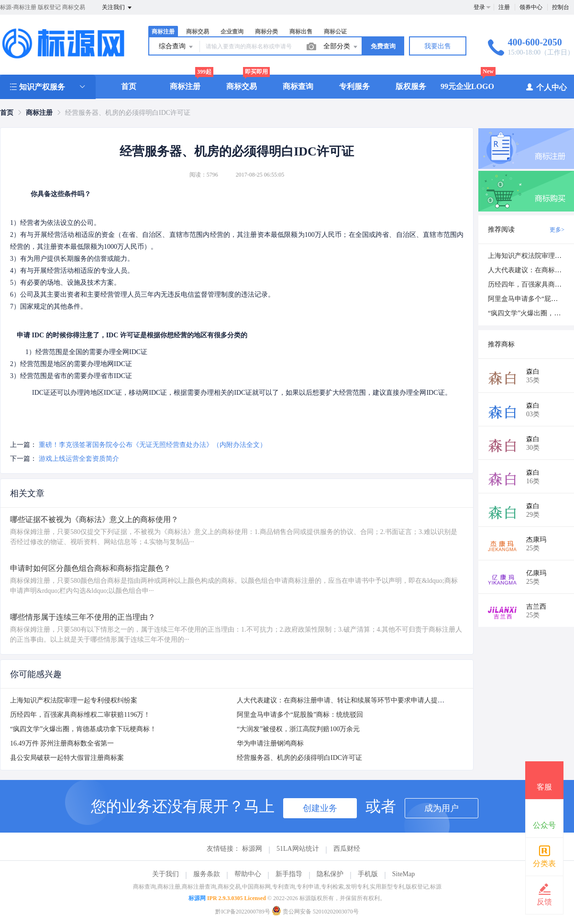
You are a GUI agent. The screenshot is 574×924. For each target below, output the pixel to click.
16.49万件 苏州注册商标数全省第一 (62, 743)
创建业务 (320, 808)
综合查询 (177, 47)
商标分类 (266, 32)
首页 (129, 86)
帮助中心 (248, 874)
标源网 (252, 849)
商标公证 (335, 32)
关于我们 (166, 874)
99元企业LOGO (467, 86)
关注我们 (117, 8)
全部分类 (341, 47)
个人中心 (546, 87)
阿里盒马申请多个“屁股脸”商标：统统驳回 (300, 715)
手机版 (368, 874)
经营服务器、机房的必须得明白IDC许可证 (299, 758)
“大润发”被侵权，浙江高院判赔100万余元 (298, 729)
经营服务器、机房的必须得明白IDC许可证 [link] (128, 113)
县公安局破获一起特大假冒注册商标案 (67, 758)
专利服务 (354, 86)
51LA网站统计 (298, 849)
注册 (504, 7)
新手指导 (289, 874)
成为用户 (442, 808)
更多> (557, 230)
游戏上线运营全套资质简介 (79, 459)
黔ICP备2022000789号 (243, 912)
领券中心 (531, 7)
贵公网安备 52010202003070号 (315, 912)
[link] (7, 113)
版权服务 (411, 86)
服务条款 (207, 874)
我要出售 (438, 46)
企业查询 (232, 32)
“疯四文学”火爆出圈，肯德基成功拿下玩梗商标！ (83, 729)
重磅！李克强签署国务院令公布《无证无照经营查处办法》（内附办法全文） (153, 445)
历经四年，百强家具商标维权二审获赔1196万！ (80, 715)
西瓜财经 (347, 849)
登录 (479, 7)
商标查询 (298, 86)
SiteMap (403, 874)
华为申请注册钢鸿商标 (270, 743)
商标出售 (301, 32)
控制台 (561, 7)
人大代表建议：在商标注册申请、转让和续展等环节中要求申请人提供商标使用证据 (361, 700)
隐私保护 (330, 874)
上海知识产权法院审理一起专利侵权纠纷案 (74, 700)
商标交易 (198, 32)
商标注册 (163, 32)
